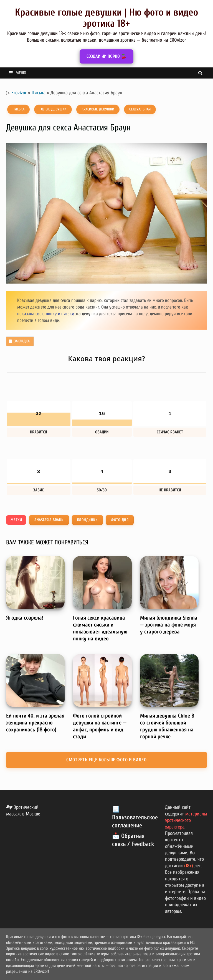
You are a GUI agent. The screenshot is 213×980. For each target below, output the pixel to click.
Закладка (19, 341)
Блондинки (88, 520)
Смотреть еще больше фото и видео (106, 760)
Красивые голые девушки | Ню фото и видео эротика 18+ (106, 18)
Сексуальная (140, 109)
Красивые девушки (98, 109)
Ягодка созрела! (25, 618)
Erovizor (19, 93)
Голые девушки (53, 109)
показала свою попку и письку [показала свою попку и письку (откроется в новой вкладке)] (46, 314)
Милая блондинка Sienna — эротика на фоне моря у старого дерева (169, 625)
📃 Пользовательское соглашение (135, 817)
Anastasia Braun (49, 520)
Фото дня (120, 520)
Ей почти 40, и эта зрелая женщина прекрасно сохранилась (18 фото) (35, 723)
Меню (17, 73)
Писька (39, 93)
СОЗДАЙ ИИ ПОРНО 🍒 (106, 56)
